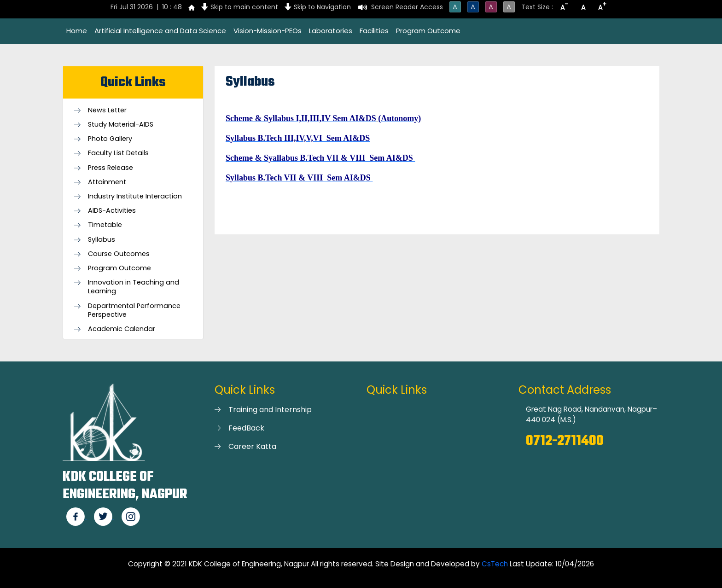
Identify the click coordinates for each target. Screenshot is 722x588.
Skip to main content (244, 7)
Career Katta (252, 446)
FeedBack (246, 428)
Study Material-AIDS (121, 125)
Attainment (107, 182)
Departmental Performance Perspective (134, 310)
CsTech (495, 564)
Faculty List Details (118, 153)
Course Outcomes (119, 254)
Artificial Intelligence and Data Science (160, 31)
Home (77, 31)
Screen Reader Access (407, 7)
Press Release (111, 168)
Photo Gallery (110, 139)
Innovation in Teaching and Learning (134, 287)
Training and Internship (270, 410)
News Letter (107, 110)
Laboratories (331, 31)
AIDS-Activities (112, 211)
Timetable (105, 225)
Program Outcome (428, 31)
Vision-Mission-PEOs (268, 31)
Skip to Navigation (322, 7)
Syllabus (102, 240)
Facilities (374, 31)
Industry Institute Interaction (135, 196)
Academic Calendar (122, 329)
